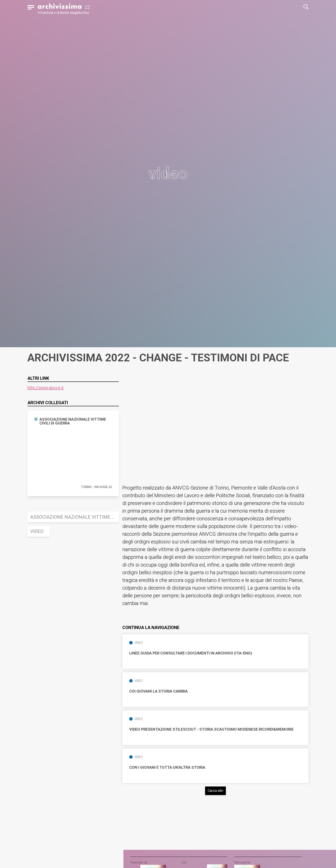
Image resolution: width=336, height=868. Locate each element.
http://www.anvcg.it (46, 388)
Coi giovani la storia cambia (158, 691)
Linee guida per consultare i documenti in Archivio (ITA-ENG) (191, 653)
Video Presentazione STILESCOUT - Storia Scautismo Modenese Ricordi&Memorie (211, 729)
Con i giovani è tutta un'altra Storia (167, 767)
